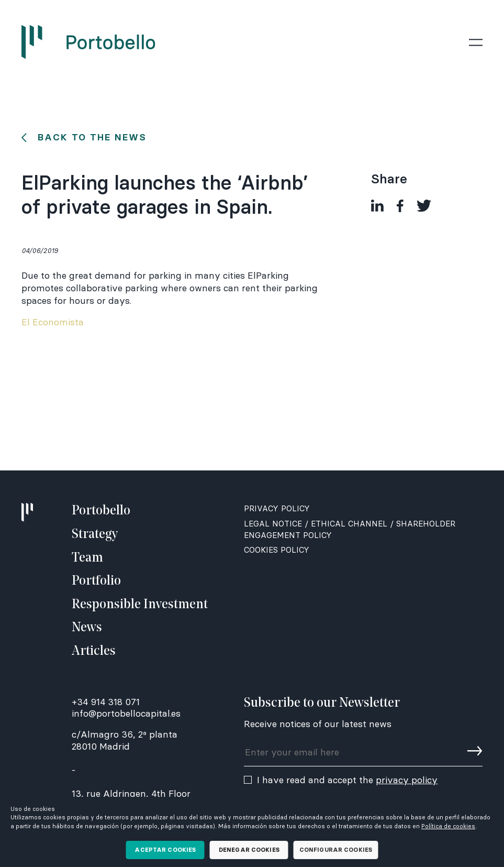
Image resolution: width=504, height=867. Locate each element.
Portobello (101, 511)
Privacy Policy (277, 508)
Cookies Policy (277, 550)
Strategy (95, 535)
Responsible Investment (140, 605)
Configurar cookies (336, 850)
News (87, 628)
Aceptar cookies (165, 850)
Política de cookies (448, 826)
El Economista (53, 322)
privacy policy (407, 780)
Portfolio (96, 581)
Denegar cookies (249, 850)
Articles (94, 651)
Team (87, 558)
